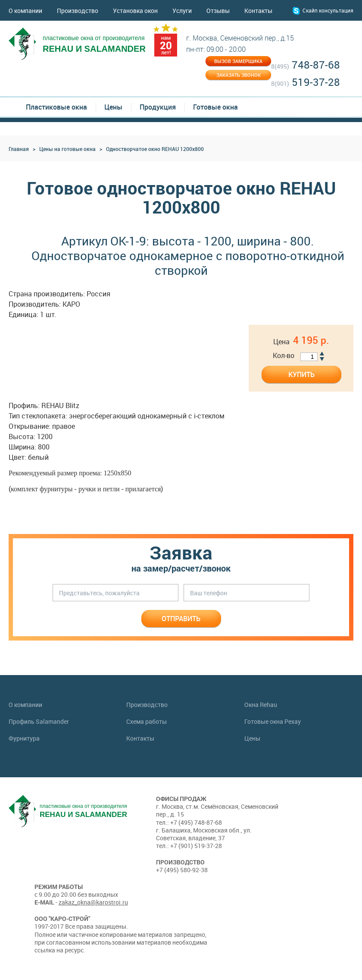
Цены (113, 107)
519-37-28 (306, 83)
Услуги (182, 11)
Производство (78, 11)
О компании (25, 11)
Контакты (258, 11)
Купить (301, 374)
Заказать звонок (239, 75)
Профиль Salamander (39, 722)
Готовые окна (215, 107)
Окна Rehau (261, 705)
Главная (19, 149)
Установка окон (135, 11)
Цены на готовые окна (67, 149)
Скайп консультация (328, 10)
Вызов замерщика (238, 61)
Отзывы (218, 11)
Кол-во (284, 356)
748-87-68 (306, 65)
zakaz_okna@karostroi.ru (93, 902)
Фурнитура (24, 738)
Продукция (158, 107)
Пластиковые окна (56, 107)
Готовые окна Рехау (273, 722)
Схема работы (147, 722)
